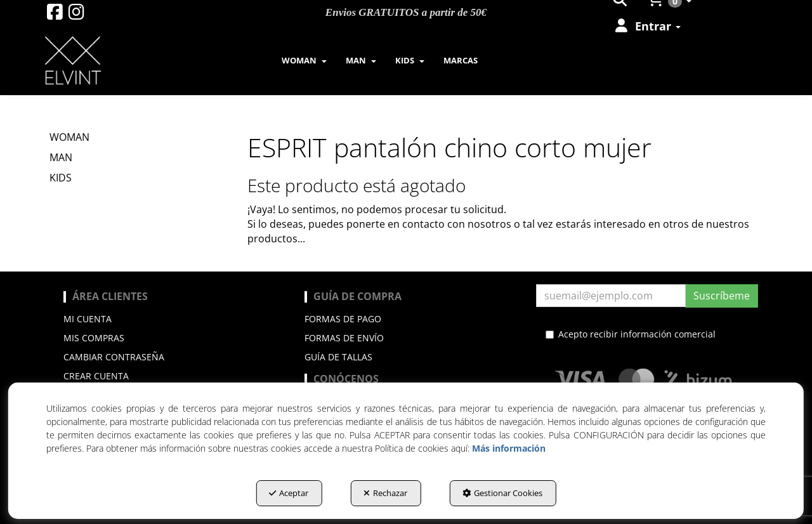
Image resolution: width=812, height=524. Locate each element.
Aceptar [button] (289, 493)
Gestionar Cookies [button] (502, 493)
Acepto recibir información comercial (631, 334)
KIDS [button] (61, 178)
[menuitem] (647, 26)
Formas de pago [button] (343, 319)
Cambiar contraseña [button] (114, 357)
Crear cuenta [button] (96, 376)
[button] (55, 15)
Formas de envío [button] (344, 338)
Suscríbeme (722, 296)
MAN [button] (61, 157)
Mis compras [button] (94, 338)
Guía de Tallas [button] (338, 357)
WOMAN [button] (69, 137)
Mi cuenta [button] (88, 319)
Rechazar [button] (385, 493)
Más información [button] (509, 448)
